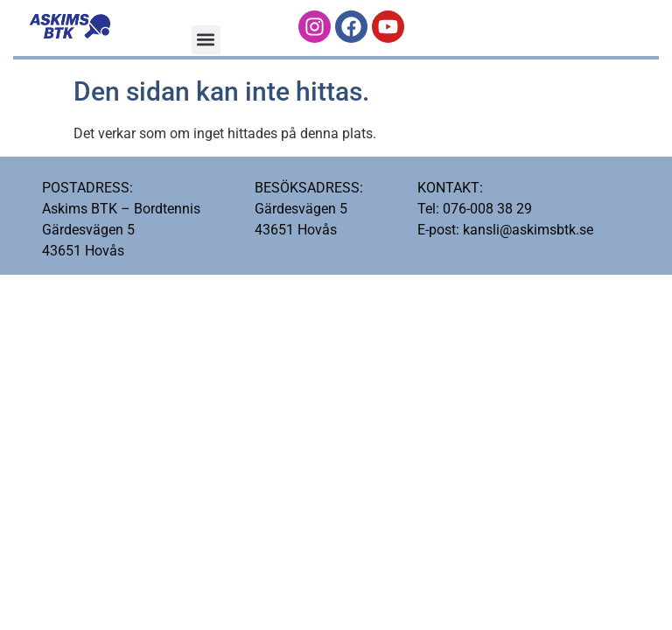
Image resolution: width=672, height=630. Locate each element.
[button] (206, 40)
